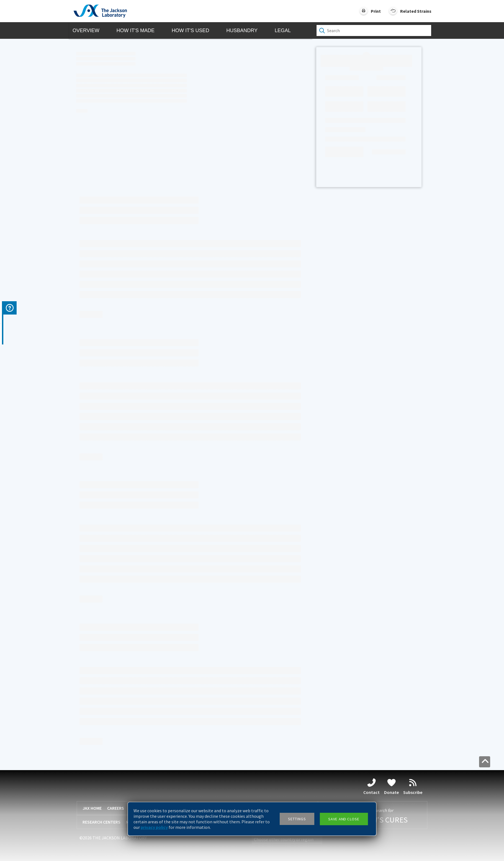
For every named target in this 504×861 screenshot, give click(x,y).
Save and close (344, 819)
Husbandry (242, 30)
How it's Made (136, 30)
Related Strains (416, 11)
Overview (86, 30)
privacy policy (154, 827)
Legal (283, 30)
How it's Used (190, 30)
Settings (297, 819)
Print (376, 11)
